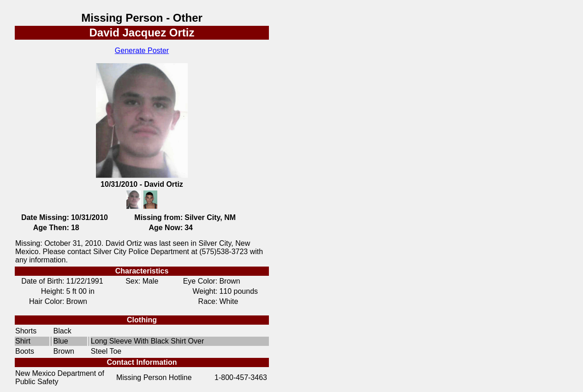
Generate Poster (142, 50)
